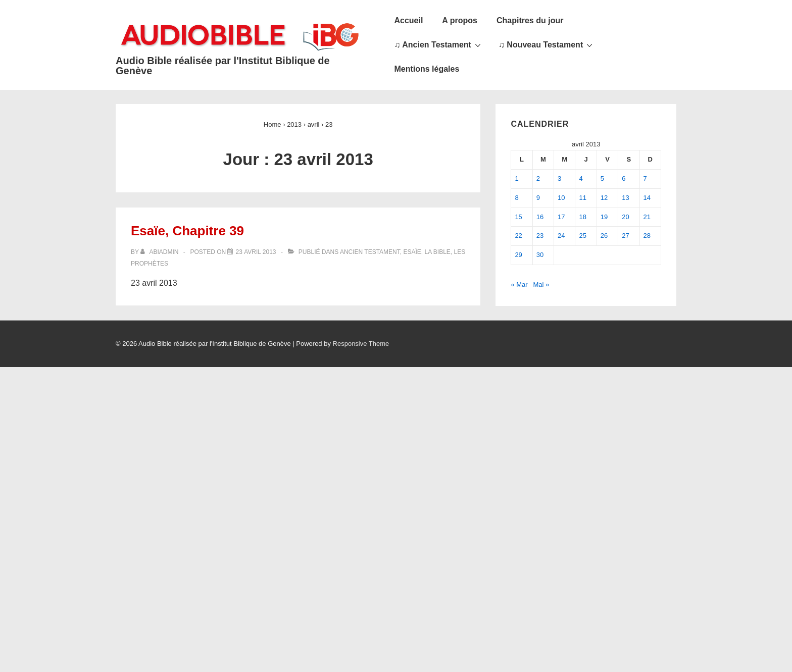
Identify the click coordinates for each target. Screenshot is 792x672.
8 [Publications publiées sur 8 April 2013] (516, 198)
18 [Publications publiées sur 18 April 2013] (582, 217)
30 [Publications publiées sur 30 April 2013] (540, 255)
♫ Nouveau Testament (547, 44)
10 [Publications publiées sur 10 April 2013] (561, 198)
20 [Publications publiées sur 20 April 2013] (625, 217)
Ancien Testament (370, 252)
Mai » (541, 285)
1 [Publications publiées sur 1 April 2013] (516, 178)
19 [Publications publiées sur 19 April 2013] (604, 217)
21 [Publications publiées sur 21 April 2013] (647, 217)
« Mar (519, 285)
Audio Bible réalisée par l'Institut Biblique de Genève (223, 66)
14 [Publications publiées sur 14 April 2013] (647, 198)
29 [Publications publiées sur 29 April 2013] (518, 255)
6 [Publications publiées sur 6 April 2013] (624, 178)
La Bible (437, 252)
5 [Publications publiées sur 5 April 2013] (602, 178)
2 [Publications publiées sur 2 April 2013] (538, 178)
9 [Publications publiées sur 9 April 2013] (538, 198)
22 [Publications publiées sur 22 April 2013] (518, 236)
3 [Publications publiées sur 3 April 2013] (559, 178)
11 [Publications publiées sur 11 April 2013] (582, 198)
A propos (460, 20)
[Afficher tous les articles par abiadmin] (160, 252)
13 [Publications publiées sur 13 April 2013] (625, 198)
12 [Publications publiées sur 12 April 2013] (604, 198)
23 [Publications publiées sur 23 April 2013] (540, 236)
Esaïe (412, 252)
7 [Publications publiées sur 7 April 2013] (645, 178)
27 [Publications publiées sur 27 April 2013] (625, 236)
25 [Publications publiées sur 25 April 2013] (582, 236)
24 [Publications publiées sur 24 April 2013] (561, 236)
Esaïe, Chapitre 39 (187, 231)
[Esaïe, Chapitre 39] (256, 252)
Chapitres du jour (530, 20)
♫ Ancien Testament (438, 44)
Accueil (408, 20)
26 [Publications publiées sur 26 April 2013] (604, 236)
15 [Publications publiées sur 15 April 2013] (518, 217)
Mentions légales (427, 69)
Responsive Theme (361, 344)
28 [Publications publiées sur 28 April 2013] (647, 236)
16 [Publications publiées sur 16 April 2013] (540, 217)
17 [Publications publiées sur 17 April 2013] (561, 217)
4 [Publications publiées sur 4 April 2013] (581, 178)
